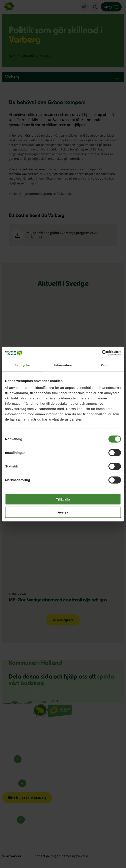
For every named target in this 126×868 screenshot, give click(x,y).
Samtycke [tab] (22, 365)
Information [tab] (63, 365)
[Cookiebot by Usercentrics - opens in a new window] (102, 353)
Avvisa (63, 512)
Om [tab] (104, 365)
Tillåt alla (63, 499)
